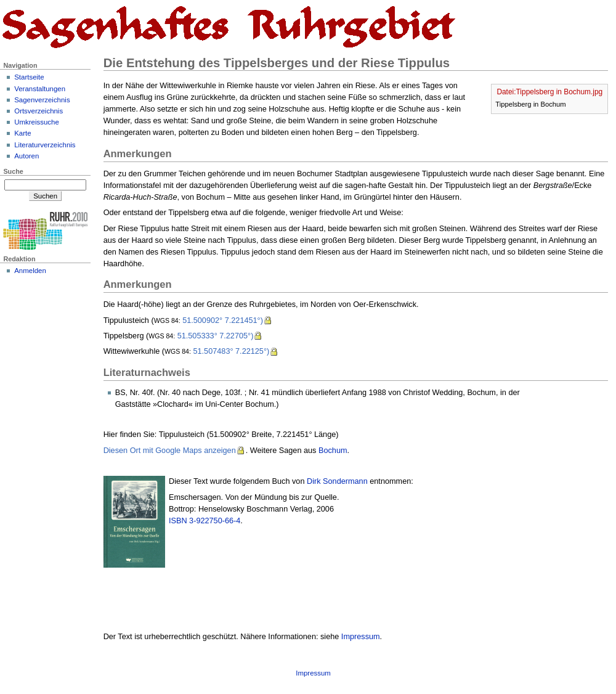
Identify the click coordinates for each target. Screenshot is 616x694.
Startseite (29, 77)
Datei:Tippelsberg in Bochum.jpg (549, 92)
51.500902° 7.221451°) (223, 320)
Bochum (333, 451)
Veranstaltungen (40, 89)
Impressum (361, 637)
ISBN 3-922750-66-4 (205, 521)
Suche (13, 171)
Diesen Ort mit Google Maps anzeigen (170, 451)
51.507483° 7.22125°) (231, 351)
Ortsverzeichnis (38, 111)
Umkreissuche (37, 122)
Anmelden (30, 271)
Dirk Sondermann (337, 481)
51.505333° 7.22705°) (216, 336)
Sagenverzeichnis (42, 100)
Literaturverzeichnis (45, 145)
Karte (22, 133)
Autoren (26, 156)
